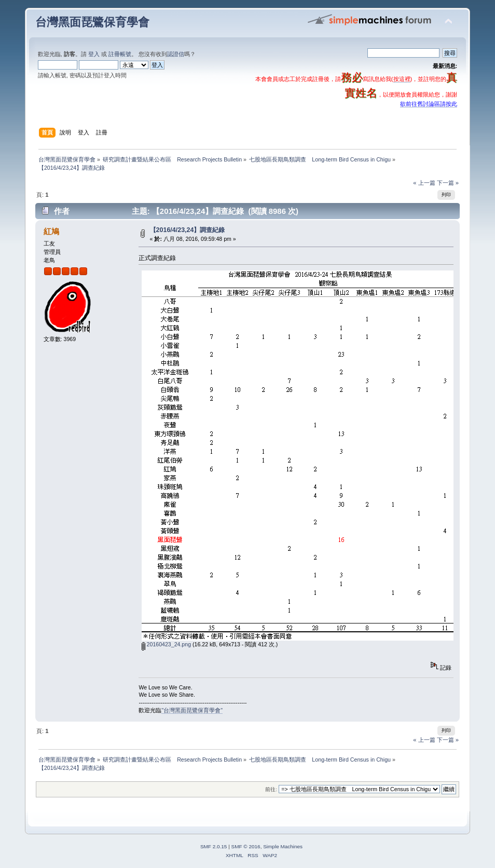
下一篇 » (448, 183)
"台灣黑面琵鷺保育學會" (192, 710)
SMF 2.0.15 (214, 846)
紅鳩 (51, 231)
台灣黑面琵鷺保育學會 (92, 22)
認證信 (176, 54)
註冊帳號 (120, 54)
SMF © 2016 (246, 846)
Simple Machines (283, 846)
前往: (271, 789)
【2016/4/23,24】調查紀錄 (188, 230)
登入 (94, 54)
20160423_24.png (166, 644)
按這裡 (402, 79)
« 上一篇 (424, 183)
